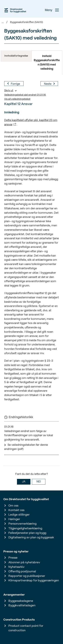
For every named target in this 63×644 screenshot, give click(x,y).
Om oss (13, 506)
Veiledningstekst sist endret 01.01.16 (25, 95)
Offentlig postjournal (22, 571)
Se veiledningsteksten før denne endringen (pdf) (26, 447)
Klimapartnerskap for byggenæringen (34, 581)
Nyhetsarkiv (16, 567)
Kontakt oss (16, 510)
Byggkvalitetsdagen (22, 605)
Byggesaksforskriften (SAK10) (27, 22)
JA (24, 482)
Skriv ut (9, 91)
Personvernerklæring (22, 524)
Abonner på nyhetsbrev (24, 562)
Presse (13, 558)
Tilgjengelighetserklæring (25, 528)
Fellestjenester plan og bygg (27, 533)
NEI (39, 482)
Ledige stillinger (19, 515)
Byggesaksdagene (21, 601)
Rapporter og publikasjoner (27, 576)
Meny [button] (52, 10)
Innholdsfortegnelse (16, 56)
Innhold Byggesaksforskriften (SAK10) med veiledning (47, 63)
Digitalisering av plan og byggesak (31, 538)
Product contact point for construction (26, 628)
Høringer (14, 519)
